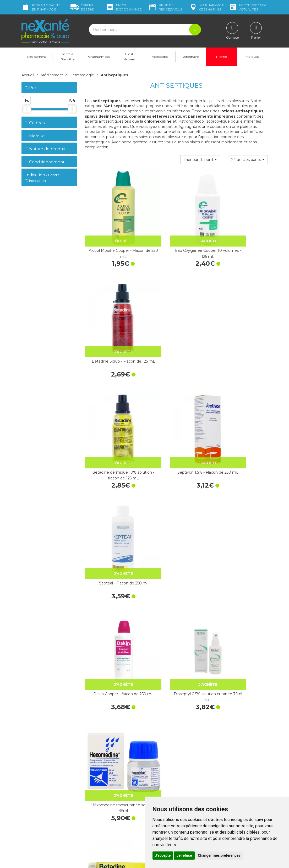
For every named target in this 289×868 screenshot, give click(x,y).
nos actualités (248, 7)
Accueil (28, 75)
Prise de (165, 7)
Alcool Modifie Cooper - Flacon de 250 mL (113, 232)
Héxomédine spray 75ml (176, 678)
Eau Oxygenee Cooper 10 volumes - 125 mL (176, 232)
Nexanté (81, 860)
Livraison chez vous (228, 753)
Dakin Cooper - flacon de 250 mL (113, 411)
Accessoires (160, 57)
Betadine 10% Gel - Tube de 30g (113, 501)
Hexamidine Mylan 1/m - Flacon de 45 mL (113, 591)
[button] (200, 160)
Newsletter (94, 792)
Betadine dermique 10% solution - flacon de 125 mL (113, 322)
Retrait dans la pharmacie (234, 749)
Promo (222, 57)
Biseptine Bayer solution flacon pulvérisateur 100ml (240, 591)
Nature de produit (45, 149)
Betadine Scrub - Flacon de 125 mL (240, 232)
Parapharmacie (98, 57)
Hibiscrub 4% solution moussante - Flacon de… (240, 681)
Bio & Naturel (129, 57)
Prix (31, 88)
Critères (35, 123)
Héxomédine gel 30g (176, 588)
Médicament (37, 57)
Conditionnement (45, 162)
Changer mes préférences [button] (219, 855)
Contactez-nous (162, 793)
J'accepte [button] (163, 855)
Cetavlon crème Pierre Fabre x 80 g (240, 501)
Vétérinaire (191, 57)
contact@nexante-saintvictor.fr (48, 785)
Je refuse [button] (184, 855)
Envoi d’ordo (124, 7)
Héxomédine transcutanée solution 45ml (240, 411)
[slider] (27, 109)
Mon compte (33, 798)
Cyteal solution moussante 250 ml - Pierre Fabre (176, 501)
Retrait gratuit (41, 7)
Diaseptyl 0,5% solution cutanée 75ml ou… (176, 411)
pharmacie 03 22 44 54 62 (207, 7)
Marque (35, 136)
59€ (82, 7)
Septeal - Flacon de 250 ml (240, 319)
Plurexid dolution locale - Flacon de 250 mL (113, 681)
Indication (43, 178)
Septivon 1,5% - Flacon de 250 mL (176, 322)
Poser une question (38, 793)
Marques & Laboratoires (105, 787)
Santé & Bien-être (67, 57)
